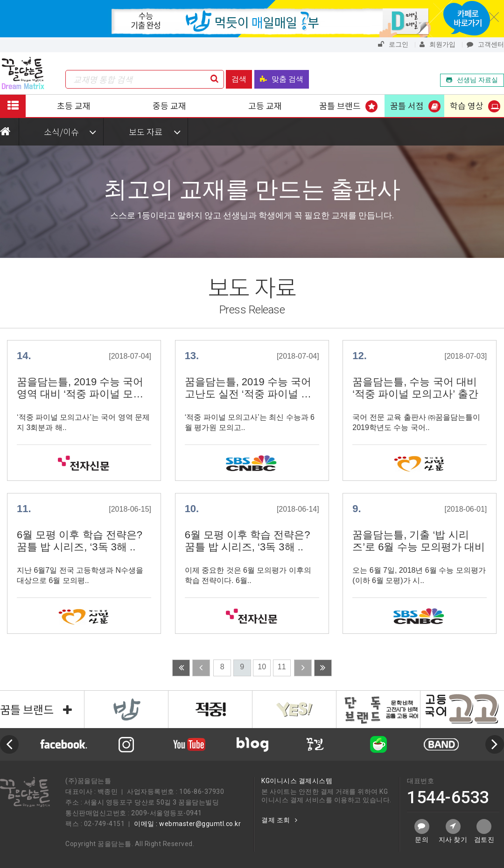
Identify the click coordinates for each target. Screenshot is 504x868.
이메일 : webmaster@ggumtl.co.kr (187, 824)
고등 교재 (265, 105)
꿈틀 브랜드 (340, 105)
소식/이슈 (70, 132)
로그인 (393, 44)
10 (262, 667)
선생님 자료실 (472, 80)
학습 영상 (467, 105)
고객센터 (485, 44)
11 (282, 667)
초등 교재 (74, 105)
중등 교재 (169, 105)
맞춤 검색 (282, 79)
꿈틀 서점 (407, 105)
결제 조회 (279, 820)
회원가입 (437, 44)
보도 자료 (155, 132)
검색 (239, 79)
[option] (252, 744)
